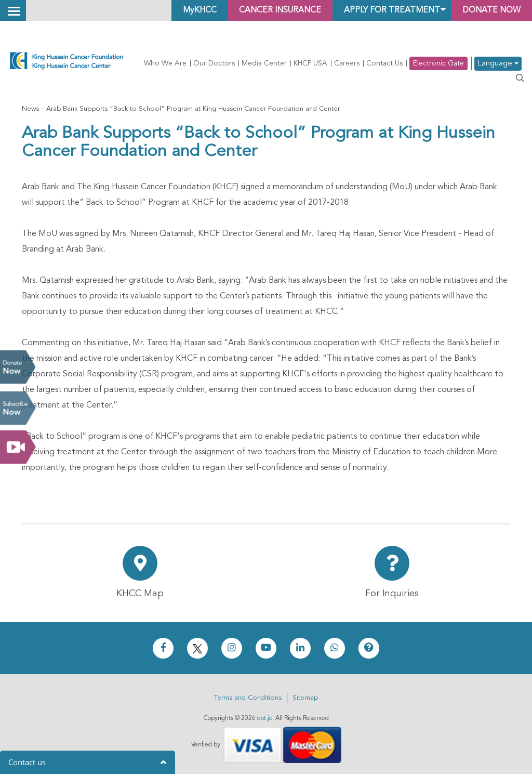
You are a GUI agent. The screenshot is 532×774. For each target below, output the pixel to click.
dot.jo (265, 718)
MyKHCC (191, 10)
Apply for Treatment (388, 10)
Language (498, 64)
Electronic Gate (438, 63)
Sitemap (305, 698)
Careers (347, 63)
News (30, 109)
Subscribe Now (18, 408)
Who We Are (165, 63)
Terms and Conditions (248, 698)
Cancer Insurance (274, 10)
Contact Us (384, 63)
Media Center (264, 63)
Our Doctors (214, 63)
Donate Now (18, 367)
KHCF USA (310, 63)
